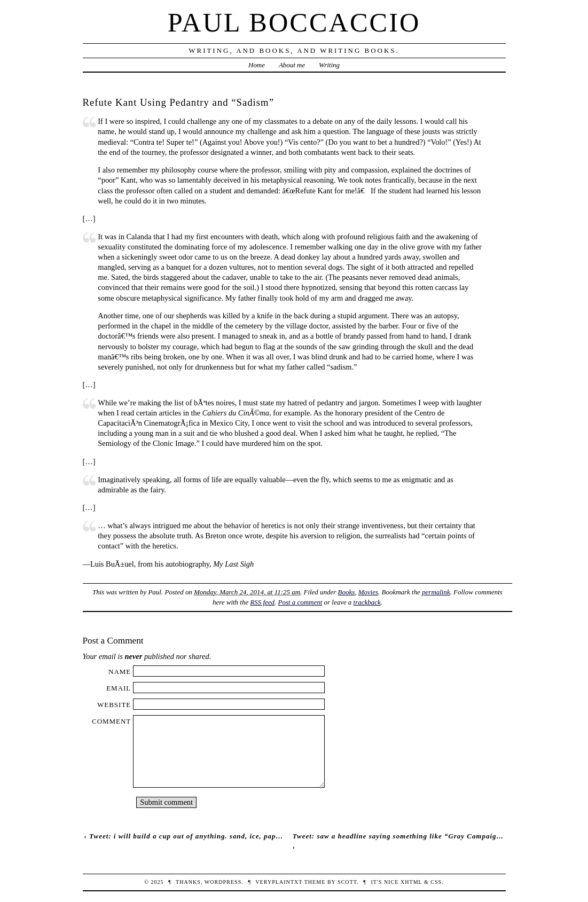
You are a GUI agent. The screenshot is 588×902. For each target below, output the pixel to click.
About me (292, 65)
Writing (329, 65)
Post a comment (300, 602)
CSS (436, 882)
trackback (367, 602)
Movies (368, 592)
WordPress (223, 882)
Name (120, 672)
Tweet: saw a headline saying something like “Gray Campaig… (398, 836)
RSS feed (262, 602)
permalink (436, 592)
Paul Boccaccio (294, 22)
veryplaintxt (279, 882)
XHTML (411, 882)
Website (114, 705)
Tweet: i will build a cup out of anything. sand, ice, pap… (186, 836)
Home (257, 65)
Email (119, 688)
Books (347, 592)
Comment (111, 721)
